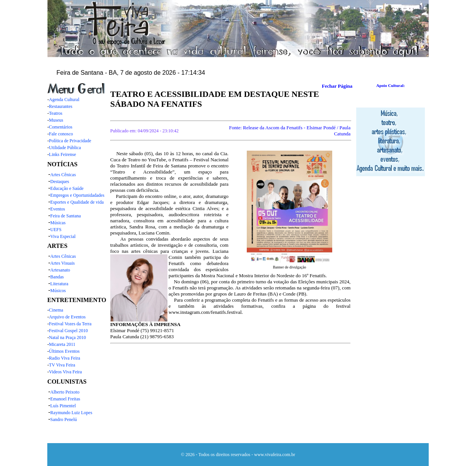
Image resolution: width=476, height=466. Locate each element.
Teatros (55, 113)
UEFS (56, 230)
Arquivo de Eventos (67, 317)
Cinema (56, 310)
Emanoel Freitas (65, 399)
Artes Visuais (63, 263)
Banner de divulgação (289, 267)
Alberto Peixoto (65, 392)
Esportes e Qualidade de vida (77, 202)
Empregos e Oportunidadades (77, 195)
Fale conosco (61, 134)
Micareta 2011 (62, 344)
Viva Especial (63, 236)
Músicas (58, 223)
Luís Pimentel (63, 406)
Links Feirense (62, 154)
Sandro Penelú (64, 419)
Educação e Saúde (67, 188)
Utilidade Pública (65, 148)
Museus (56, 120)
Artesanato (60, 270)
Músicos (58, 291)
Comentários (60, 127)
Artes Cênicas (63, 175)
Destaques (60, 182)
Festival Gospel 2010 (68, 331)
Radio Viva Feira (64, 358)
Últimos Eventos (64, 351)
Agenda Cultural (64, 100)
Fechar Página (337, 86)
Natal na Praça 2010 (67, 337)
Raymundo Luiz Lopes (71, 413)
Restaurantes (60, 106)
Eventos (58, 209)
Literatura (59, 284)
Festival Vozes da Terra (70, 324)
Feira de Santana (66, 216)
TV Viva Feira (62, 365)
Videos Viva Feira (65, 372)
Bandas (57, 277)
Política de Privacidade (70, 141)
